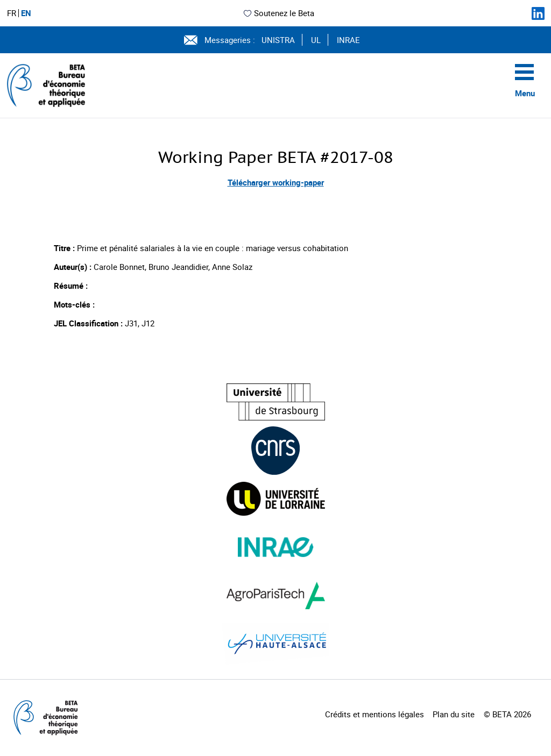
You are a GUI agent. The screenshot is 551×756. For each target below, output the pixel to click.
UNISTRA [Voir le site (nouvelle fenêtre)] (278, 40)
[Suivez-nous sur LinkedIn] (538, 13)
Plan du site (454, 714)
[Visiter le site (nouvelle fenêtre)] (276, 402)
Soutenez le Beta (278, 13)
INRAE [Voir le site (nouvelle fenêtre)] (348, 40)
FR (12, 13)
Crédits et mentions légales (375, 714)
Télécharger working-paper (276, 182)
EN (26, 13)
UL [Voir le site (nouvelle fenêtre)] (316, 40)
